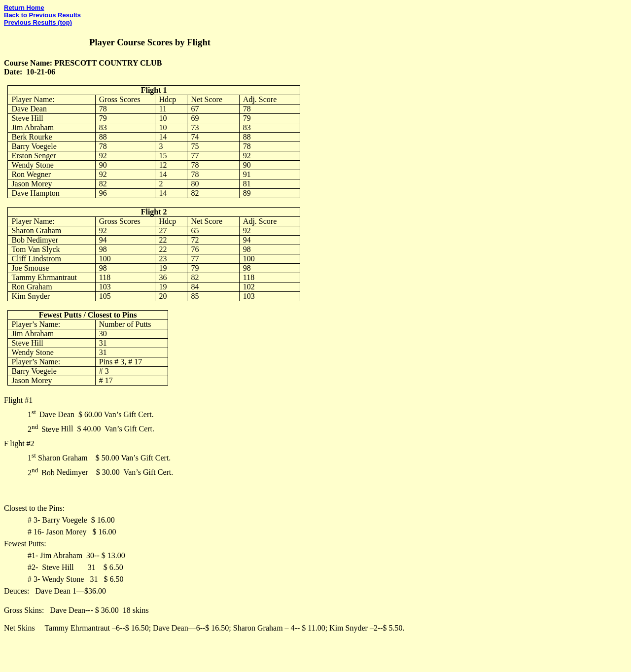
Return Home (24, 8)
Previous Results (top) (38, 22)
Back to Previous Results (42, 15)
